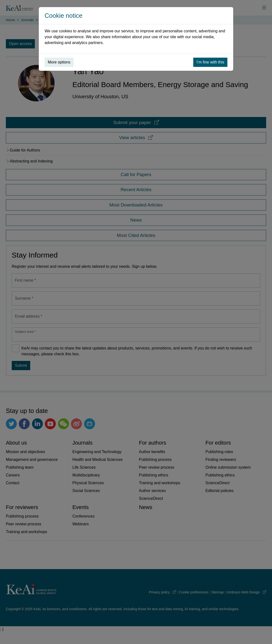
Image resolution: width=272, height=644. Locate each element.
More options (59, 62)
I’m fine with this (210, 62)
